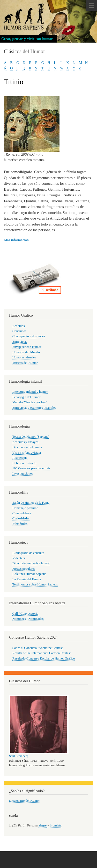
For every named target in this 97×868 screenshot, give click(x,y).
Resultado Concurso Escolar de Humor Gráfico (44, 658)
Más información (16, 240)
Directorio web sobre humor (31, 563)
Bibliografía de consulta (28, 553)
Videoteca (19, 558)
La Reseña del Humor (27, 579)
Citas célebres (22, 513)
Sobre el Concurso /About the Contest (38, 648)
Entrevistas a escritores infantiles (34, 408)
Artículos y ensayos (25, 442)
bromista (56, 825)
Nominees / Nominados (28, 619)
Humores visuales (24, 357)
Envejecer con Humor (27, 347)
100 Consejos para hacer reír (31, 468)
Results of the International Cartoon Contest (42, 653)
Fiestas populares (24, 569)
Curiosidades (21, 518)
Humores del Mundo (26, 352)
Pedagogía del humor (27, 397)
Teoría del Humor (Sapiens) (31, 437)
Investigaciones (23, 473)
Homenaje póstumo (25, 508)
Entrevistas (20, 342)
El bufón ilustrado (24, 463)
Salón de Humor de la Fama (31, 503)
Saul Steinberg (19, 756)
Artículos (19, 326)
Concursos (19, 331)
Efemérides (20, 524)
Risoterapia (20, 458)
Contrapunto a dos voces (29, 336)
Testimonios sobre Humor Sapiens (35, 584)
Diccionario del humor (27, 447)
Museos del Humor (25, 363)
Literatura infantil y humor (30, 392)
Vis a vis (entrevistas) (27, 453)
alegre (43, 825)
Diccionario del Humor (24, 801)
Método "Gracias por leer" (30, 402)
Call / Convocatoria (25, 614)
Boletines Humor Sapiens (29, 574)
